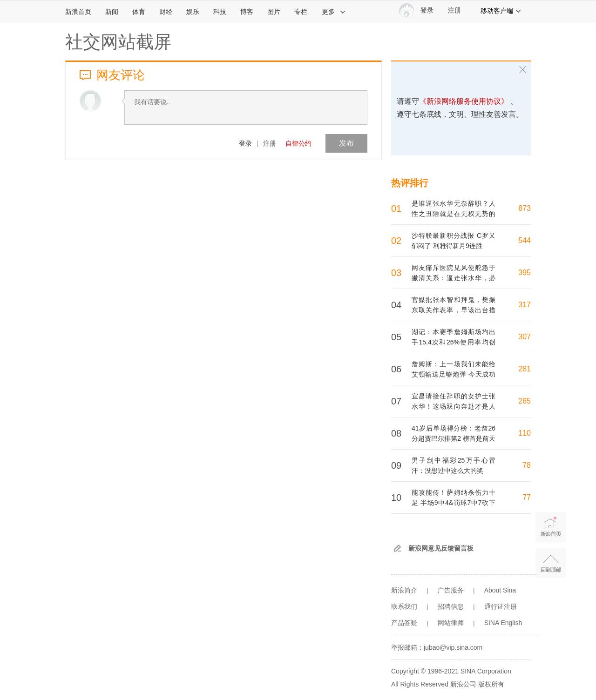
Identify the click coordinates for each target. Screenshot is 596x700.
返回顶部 (551, 563)
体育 (139, 12)
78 (527, 465)
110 (525, 433)
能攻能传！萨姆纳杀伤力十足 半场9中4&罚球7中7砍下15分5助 (454, 503)
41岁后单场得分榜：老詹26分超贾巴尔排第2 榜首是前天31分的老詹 (454, 438)
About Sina (500, 590)
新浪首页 (78, 12)
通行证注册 (501, 606)
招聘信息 (451, 606)
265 (525, 401)
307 (525, 337)
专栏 (301, 12)
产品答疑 (404, 623)
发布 (346, 143)
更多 (334, 12)
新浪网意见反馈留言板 (441, 548)
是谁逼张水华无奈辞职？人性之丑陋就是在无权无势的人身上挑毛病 (454, 214)
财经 (166, 12)
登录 (245, 143)
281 (525, 369)
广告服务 (451, 590)
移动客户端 (501, 11)
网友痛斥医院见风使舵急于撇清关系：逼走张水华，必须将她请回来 (454, 278)
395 (525, 273)
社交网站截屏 (118, 42)
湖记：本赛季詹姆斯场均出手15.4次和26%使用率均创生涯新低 (454, 342)
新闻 (112, 12)
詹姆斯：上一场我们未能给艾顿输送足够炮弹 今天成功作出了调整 (454, 374)
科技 (220, 12)
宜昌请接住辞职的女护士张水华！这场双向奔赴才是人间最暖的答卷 (454, 406)
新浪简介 (404, 590)
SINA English (503, 623)
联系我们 (404, 606)
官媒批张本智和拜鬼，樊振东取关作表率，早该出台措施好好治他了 (454, 310)
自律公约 (298, 143)
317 (525, 305)
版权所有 (491, 684)
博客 (247, 12)
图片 (274, 12)
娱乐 (193, 12)
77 (527, 497)
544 (525, 240)
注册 (454, 10)
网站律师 (451, 623)
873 (525, 208)
